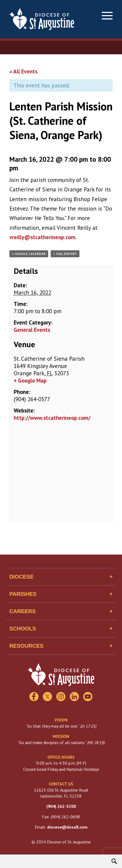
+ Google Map (30, 381)
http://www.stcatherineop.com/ (52, 418)
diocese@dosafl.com (67, 827)
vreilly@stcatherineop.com (42, 237)
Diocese (22, 577)
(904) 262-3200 (61, 806)
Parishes (23, 594)
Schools (23, 629)
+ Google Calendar (29, 254)
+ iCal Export (65, 254)
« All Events (23, 71)
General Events (32, 330)
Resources (27, 646)
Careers (23, 611)
